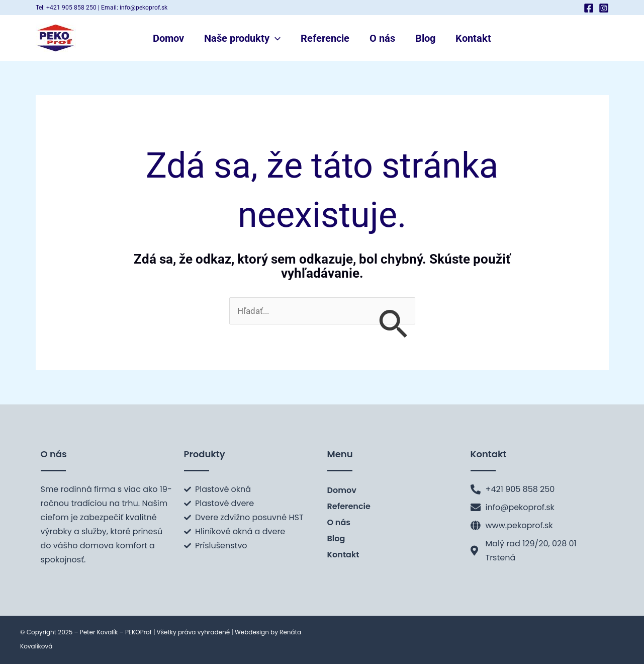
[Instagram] (604, 8)
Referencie (325, 38)
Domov (168, 38)
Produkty (205, 454)
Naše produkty (242, 38)
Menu (340, 454)
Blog (425, 38)
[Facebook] (589, 8)
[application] (275, 38)
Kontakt (473, 38)
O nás (382, 38)
